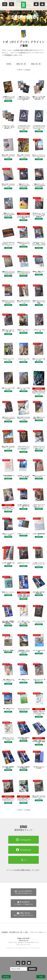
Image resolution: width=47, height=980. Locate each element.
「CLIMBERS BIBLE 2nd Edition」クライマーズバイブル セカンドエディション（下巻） (39, 128)
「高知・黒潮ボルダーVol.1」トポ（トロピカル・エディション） (8, 681)
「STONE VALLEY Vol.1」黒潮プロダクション (39, 680)
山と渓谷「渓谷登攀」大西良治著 (8, 564)
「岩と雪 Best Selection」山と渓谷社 (39, 768)
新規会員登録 (18, 963)
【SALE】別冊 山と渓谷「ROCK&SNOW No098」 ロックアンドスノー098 (8, 507)
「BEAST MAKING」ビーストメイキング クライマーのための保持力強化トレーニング (23, 448)
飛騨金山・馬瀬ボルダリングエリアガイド (39, 272)
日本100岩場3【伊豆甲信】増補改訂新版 (39, 593)
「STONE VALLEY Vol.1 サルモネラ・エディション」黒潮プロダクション (39, 506)
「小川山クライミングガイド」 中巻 (8, 360)
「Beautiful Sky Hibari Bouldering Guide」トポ (24, 709)
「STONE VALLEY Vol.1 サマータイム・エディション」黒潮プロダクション (39, 448)
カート (42, 4)
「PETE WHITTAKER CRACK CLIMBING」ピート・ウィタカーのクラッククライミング (8, 244)
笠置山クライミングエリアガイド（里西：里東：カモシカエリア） (8, 331)
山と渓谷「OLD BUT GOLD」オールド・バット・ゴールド (39, 564)
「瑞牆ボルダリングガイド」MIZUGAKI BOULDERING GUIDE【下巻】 (8, 214)
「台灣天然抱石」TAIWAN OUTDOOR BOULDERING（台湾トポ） (23, 652)
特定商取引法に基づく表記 (19, 932)
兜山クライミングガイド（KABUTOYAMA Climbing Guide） (39, 156)
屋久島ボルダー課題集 (8, 650)
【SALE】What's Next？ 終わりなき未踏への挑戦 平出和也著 (23, 216)
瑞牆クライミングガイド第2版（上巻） (39, 360)
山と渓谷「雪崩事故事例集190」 (39, 534)
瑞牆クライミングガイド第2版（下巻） (23, 389)
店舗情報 (5, 932)
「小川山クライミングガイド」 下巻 (23, 360)
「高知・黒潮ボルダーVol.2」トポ (23, 680)
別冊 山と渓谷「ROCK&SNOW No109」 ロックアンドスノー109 (8, 156)
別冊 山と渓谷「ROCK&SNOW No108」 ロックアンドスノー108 (23, 156)
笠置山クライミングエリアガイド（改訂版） (8, 534)
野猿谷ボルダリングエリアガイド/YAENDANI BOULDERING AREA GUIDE (23, 273)
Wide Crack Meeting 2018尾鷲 (39, 651)
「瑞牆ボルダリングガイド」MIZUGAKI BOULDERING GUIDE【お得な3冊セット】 (23, 98)
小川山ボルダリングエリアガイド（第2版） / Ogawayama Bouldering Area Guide (39, 244)
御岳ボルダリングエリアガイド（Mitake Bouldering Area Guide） (8, 302)
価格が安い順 (21, 64)
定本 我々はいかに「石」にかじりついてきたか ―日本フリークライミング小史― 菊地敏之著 (39, 215)
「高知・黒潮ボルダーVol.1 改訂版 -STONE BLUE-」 (39, 418)
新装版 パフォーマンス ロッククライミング (8, 593)
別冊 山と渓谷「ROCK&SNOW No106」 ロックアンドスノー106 (8, 185)
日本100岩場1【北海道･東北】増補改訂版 (23, 738)
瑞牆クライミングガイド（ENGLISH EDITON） (39, 476)
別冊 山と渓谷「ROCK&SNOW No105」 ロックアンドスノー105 (23, 302)
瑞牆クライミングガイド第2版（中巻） (8, 389)
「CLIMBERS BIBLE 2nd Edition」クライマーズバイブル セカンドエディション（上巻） (23, 128)
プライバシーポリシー (38, 932)
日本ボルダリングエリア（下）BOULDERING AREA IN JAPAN (8, 739)
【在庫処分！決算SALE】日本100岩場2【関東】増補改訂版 (39, 740)
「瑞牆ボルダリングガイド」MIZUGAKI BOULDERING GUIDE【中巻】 (39, 185)
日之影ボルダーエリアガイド (23, 564)
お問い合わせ (29, 963)
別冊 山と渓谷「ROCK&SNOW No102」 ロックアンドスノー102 (23, 418)
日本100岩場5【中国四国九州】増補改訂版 (23, 768)
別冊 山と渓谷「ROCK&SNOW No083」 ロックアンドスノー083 (39, 797)
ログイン (23, 963)
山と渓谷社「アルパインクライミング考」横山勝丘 (23, 476)
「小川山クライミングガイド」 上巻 (39, 330)
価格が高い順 (36, 64)
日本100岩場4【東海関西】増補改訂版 (8, 768)
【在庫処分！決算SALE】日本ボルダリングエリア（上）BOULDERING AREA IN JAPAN (39, 712)
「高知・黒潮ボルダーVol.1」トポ (8, 709)
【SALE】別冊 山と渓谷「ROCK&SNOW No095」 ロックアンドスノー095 (8, 799)
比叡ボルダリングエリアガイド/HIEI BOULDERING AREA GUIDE (8, 418)
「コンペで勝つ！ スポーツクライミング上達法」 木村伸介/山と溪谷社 (24, 622)
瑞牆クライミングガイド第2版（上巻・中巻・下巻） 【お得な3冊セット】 (39, 98)
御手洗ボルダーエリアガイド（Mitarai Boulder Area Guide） (23, 244)
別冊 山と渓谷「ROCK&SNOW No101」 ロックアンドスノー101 (8, 448)
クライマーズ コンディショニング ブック (39, 622)
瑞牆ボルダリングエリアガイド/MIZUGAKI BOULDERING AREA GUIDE (8, 273)
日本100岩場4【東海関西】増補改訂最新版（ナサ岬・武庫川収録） (8, 622)
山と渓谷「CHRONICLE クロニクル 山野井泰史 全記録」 (24, 506)
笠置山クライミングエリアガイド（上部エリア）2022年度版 (39, 302)
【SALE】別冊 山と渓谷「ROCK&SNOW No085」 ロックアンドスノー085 (23, 799)
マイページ (36, 4)
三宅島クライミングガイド (23, 534)
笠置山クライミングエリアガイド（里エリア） (23, 330)
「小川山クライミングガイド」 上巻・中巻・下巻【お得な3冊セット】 (8, 127)
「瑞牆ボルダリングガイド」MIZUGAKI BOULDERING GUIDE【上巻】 (23, 185)
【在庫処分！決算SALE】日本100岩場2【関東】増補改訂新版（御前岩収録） (23, 595)
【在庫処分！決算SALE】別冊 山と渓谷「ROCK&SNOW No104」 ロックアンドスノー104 (39, 391)
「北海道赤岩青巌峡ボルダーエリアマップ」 (8, 476)
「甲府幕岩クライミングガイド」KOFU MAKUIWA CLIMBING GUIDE (8, 98)
